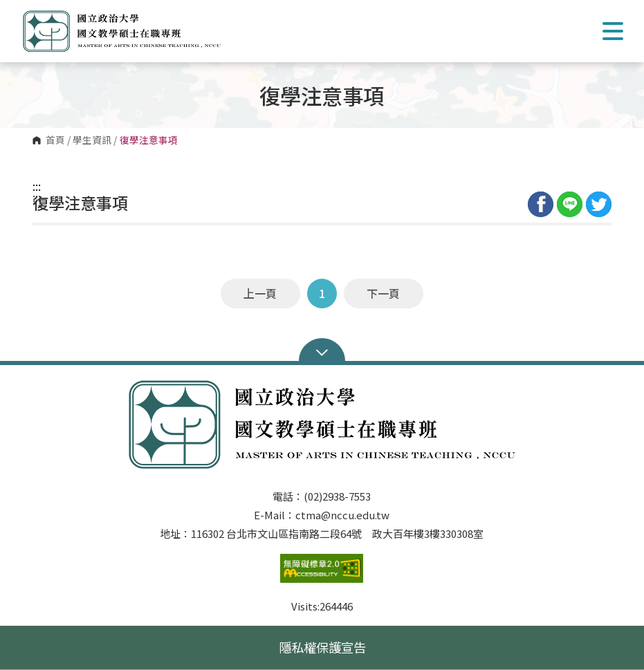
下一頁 (383, 293)
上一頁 (260, 293)
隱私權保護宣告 (322, 647)
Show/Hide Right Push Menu (613, 31)
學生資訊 (92, 140)
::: (37, 186)
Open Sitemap (322, 351)
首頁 (55, 140)
